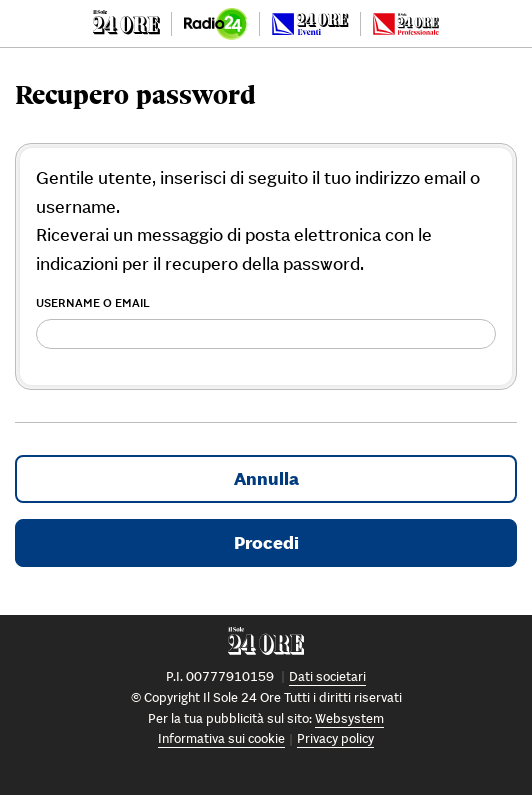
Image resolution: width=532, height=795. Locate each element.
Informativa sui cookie (221, 738)
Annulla (266, 478)
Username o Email (93, 302)
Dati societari (327, 676)
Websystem (349, 718)
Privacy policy (335, 738)
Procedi (266, 542)
